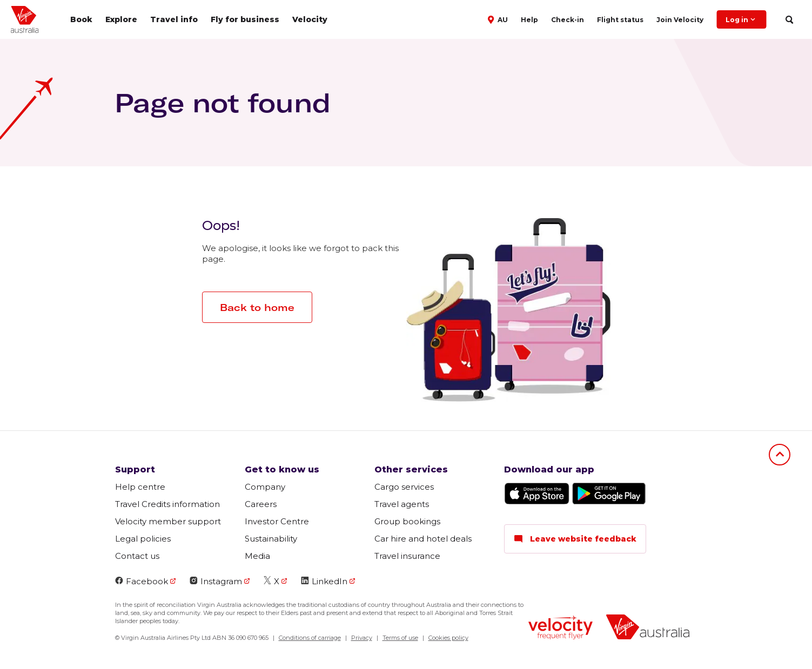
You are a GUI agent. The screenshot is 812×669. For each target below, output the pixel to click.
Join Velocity (680, 20)
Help (529, 20)
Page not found (223, 103)
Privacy (362, 638)
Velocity (310, 19)
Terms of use (400, 638)
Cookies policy (448, 638)
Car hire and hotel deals (423, 539)
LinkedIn (324, 581)
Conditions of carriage (310, 638)
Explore (121, 19)
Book (81, 19)
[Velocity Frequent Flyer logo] (561, 629)
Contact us (137, 556)
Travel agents (402, 504)
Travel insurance (407, 556)
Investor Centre (277, 521)
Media (257, 556)
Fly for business (245, 19)
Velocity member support (168, 521)
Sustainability (271, 539)
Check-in (568, 20)
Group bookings (407, 521)
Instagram (216, 581)
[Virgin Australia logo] (648, 628)
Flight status (620, 20)
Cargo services (404, 487)
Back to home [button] (257, 308)
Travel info (174, 19)
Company (265, 487)
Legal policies (143, 539)
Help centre (140, 487)
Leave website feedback (575, 539)
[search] (789, 20)
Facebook (142, 581)
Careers (261, 504)
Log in (741, 19)
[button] (499, 19)
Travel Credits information (167, 504)
